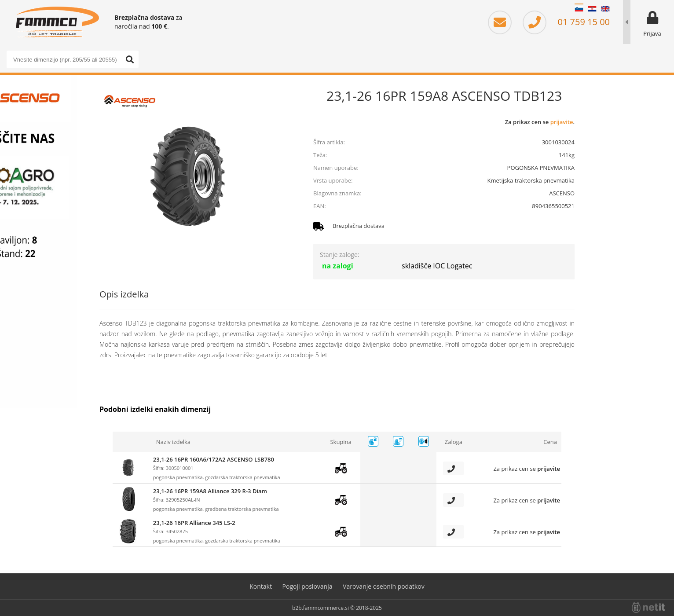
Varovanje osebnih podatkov (384, 586)
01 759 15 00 (566, 22)
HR (592, 9)
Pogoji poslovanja (308, 586)
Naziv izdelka (173, 442)
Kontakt (261, 586)
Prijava (652, 33)
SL (579, 9)
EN (605, 9)
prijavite (562, 122)
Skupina (341, 442)
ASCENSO (562, 193)
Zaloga (454, 442)
